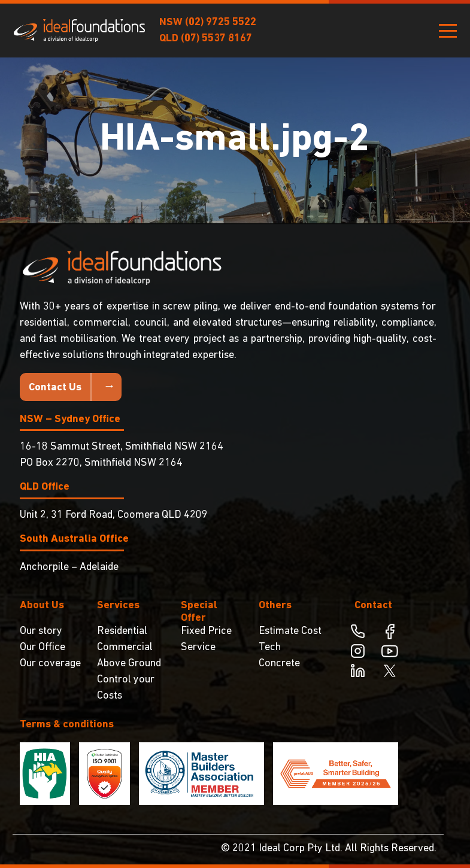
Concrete (279, 664)
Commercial (125, 647)
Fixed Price (206, 631)
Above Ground (129, 664)
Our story (41, 631)
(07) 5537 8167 (216, 39)
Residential (122, 631)
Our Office (43, 647)
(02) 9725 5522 (221, 22)
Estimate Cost (290, 631)
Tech (270, 647)
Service (198, 647)
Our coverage (50, 664)
